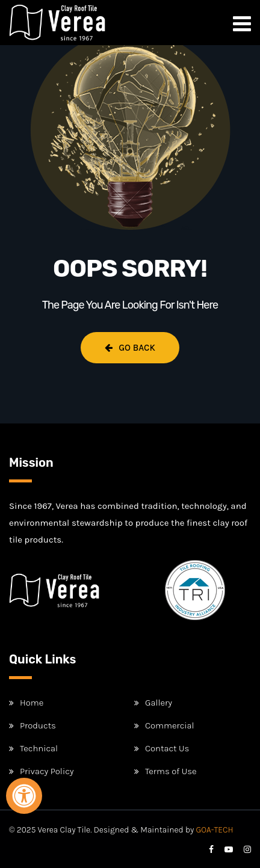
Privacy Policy (47, 771)
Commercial (170, 725)
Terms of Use (171, 771)
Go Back (130, 348)
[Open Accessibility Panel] (24, 796)
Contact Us (167, 748)
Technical (39, 748)
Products (38, 725)
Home (32, 703)
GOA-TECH (215, 830)
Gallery (159, 703)
